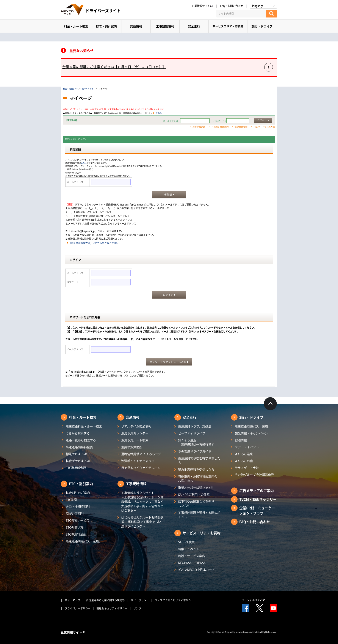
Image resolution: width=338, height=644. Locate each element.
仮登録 (168, 195)
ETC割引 (71, 500)
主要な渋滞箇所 (132, 447)
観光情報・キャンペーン (251, 433)
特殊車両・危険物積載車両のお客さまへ (198, 478)
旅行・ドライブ (262, 26)
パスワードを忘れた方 (264, 127)
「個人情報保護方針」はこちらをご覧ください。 (95, 243)
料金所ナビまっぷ (78, 461)
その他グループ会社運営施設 (254, 475)
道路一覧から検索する (81, 440)
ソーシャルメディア (253, 600)
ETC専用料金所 (76, 468)
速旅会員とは (199, 127)
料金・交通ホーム (71, 89)
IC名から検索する (78, 433)
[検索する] (271, 14)
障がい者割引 (75, 513)
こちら (159, 113)
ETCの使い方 (74, 527)
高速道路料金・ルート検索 (84, 426)
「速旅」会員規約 (220, 127)
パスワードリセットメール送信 (168, 362)
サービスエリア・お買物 (228, 26)
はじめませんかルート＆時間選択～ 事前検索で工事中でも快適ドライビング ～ (142, 522)
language (258, 6)
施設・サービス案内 (192, 556)
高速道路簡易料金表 (79, 447)
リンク (137, 608)
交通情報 (136, 26)
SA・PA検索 (186, 542)
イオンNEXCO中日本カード (196, 570)
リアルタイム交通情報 (136, 426)
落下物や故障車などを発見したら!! (196, 503)
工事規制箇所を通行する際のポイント (199, 515)
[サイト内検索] (241, 14)
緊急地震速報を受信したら (196, 469)
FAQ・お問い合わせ (232, 6)
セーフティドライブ (192, 433)
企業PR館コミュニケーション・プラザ (257, 510)
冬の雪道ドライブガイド (195, 451)
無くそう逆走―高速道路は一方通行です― (198, 442)
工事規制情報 (165, 26)
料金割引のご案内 (78, 493)
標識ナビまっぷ (76, 454)
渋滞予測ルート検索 (135, 440)
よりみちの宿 (244, 461)
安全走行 (194, 26)
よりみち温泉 (244, 454)
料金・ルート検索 (76, 26)
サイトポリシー (140, 600)
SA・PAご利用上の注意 (194, 494)
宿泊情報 (241, 440)
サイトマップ (72, 600)
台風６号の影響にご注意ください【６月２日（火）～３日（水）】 (114, 67)
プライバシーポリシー (78, 608)
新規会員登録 (241, 127)
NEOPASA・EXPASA (192, 563)
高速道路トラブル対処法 (195, 426)
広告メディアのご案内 (257, 491)
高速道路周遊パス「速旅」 (84, 541)
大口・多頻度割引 (78, 506)
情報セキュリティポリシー (112, 608)
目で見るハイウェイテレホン (141, 468)
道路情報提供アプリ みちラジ (141, 454)
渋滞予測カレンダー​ (135, 433)
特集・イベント (189, 549)
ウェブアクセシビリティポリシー (174, 600)
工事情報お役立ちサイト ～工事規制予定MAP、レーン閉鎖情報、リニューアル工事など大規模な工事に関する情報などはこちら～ (142, 501)
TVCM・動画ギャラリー (258, 499)
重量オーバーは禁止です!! (196, 487)
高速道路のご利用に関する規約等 (105, 600)
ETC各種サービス (77, 520)
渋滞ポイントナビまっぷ (138, 461)
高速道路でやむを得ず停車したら (199, 460)
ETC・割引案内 (106, 26)
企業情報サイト (202, 6)
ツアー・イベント (247, 447)
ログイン (262, 120)
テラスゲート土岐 (247, 468)
